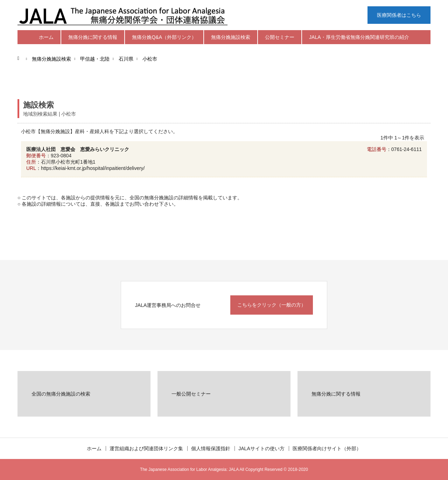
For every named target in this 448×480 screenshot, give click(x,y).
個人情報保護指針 (211, 448)
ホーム (46, 37)
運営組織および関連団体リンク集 (146, 448)
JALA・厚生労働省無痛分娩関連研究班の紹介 (359, 37)
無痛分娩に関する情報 (93, 37)
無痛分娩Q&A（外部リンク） (164, 37)
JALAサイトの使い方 (261, 448)
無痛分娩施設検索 (231, 37)
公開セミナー (280, 37)
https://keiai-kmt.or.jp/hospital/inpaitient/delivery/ (93, 168)
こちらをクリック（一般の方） (272, 305)
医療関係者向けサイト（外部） (327, 448)
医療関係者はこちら (399, 15)
